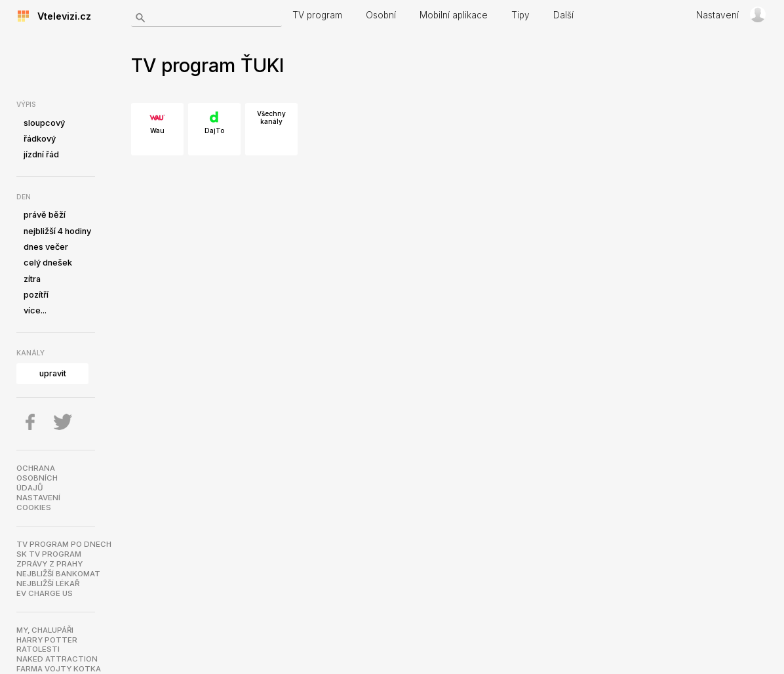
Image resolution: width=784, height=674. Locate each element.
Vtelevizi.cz (60, 16)
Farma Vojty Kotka (59, 669)
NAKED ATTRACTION (57, 659)
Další (563, 15)
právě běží (45, 215)
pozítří (36, 295)
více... (35, 310)
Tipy (520, 15)
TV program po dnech (64, 544)
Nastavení (717, 15)
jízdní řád (41, 154)
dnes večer (46, 247)
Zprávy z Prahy (49, 564)
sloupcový (44, 123)
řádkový (40, 139)
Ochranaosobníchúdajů (37, 478)
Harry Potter (47, 640)
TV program (317, 15)
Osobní (381, 15)
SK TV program (49, 554)
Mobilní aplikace (454, 15)
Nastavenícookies (38, 503)
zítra (32, 279)
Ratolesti (38, 649)
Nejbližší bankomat (58, 574)
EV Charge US (45, 593)
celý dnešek (48, 263)
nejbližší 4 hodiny (57, 231)
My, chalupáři (45, 630)
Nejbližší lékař (48, 584)
